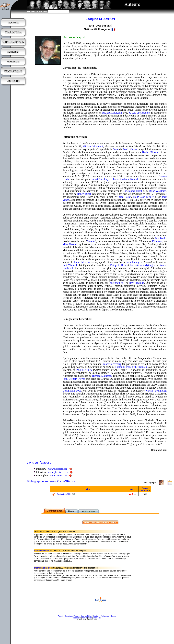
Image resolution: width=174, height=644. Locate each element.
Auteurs (77, 616)
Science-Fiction (86, 616)
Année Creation (144, 489)
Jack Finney (133, 262)
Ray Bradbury (137, 283)
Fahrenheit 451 (117, 283)
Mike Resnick (70, 244)
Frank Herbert (130, 149)
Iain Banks (161, 238)
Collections (69, 616)
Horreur (113, 616)
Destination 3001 (72, 391)
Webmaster (77, 618)
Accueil (60, 616)
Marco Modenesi (42, 551)
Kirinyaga (157, 241)
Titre (88, 489)
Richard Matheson (112, 113)
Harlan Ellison (150, 152)
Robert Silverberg (112, 364)
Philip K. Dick (118, 265)
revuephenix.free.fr (58, 472)
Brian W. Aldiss (158, 191)
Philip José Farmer (143, 197)
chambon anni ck (42, 568)
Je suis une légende (139, 113)
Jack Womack (70, 265)
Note (132, 489)
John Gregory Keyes (74, 379)
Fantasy (96, 616)
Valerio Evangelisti (156, 391)
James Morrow (82, 262)
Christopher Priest (132, 191)
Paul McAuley (84, 370)
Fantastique (105, 616)
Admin (84, 618)
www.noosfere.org (58, 469)
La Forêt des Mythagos (142, 265)
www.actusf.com (59, 476)
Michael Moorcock (93, 146)
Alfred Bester (124, 197)
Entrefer (91, 241)
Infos (90, 618)
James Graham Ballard (125, 179)
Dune (116, 149)
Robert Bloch (84, 194)
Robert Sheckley (100, 179)
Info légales (97, 618)
